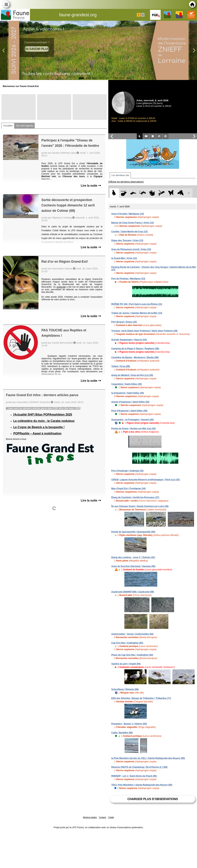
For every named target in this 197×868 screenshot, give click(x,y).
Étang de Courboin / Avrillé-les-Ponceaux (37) (135, 497)
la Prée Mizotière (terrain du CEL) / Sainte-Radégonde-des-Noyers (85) (148, 758)
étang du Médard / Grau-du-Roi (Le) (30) (132, 375)
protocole (61, 287)
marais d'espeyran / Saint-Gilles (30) (130, 402)
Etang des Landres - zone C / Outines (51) (133, 557)
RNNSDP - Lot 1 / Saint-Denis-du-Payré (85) (134, 776)
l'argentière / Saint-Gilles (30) (126, 384)
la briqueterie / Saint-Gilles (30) (128, 393)
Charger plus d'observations (153, 799)
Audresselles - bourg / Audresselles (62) (132, 634)
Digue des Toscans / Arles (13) (127, 240)
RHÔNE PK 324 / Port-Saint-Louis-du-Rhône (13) (137, 304)
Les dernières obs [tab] (120, 175)
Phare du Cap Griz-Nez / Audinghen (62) (132, 655)
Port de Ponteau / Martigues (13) (128, 279)
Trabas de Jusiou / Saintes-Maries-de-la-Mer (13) (137, 313)
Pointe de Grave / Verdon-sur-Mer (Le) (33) (133, 429)
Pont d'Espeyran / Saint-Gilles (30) (129, 411)
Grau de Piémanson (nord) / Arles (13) (131, 249)
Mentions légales (90, 817)
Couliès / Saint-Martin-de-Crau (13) (129, 232)
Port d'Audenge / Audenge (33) (127, 471)
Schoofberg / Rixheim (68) (125, 689)
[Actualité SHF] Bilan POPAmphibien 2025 (43, 415)
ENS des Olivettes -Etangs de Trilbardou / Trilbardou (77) (141, 698)
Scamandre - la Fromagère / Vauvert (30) (132, 420)
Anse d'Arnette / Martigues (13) (128, 214)
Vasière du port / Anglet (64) (126, 664)
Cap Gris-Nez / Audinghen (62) (127, 643)
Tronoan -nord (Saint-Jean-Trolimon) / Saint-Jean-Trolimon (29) (144, 331)
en (143, 15)
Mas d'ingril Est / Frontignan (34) (128, 489)
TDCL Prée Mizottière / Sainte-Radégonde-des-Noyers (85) (142, 785)
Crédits (111, 817)
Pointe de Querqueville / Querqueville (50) (133, 532)
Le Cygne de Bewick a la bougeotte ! (39, 427)
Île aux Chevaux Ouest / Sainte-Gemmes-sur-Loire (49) (140, 506)
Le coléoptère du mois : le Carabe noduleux (44, 421)
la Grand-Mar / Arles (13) (124, 258)
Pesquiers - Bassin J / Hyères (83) (129, 724)
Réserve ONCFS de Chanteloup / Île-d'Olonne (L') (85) (139, 767)
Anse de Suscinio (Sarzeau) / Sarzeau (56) (133, 566)
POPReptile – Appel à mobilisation (37, 433)
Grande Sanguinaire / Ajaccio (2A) (129, 340)
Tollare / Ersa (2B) (121, 366)
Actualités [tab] (8, 126)
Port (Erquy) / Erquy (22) (124, 322)
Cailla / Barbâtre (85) (122, 733)
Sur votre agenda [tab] (25, 126)
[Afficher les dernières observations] (126, 182)
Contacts (102, 817)
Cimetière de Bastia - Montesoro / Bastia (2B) (135, 357)
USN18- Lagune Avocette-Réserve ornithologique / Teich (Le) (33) (145, 480)
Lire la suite (91, 186)
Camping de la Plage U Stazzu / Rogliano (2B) (135, 349)
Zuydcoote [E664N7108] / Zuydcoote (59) (133, 592)
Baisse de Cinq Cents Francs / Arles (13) (133, 223)
